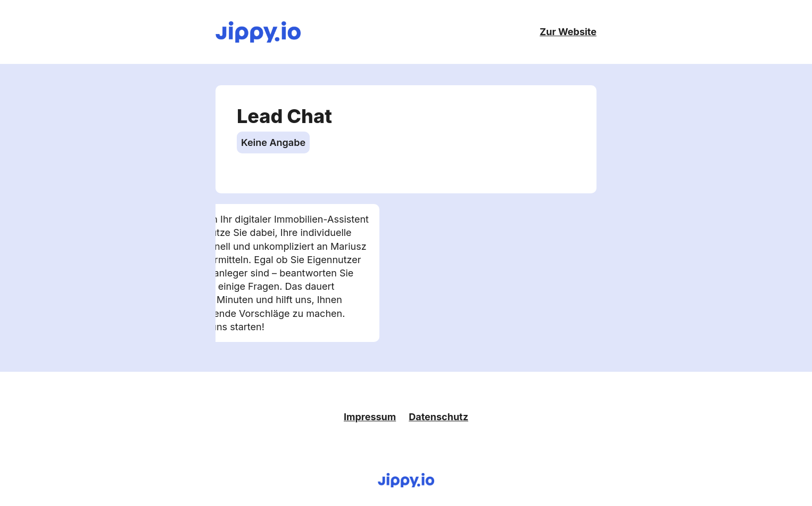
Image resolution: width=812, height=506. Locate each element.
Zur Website (568, 32)
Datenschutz (438, 417)
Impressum (370, 417)
